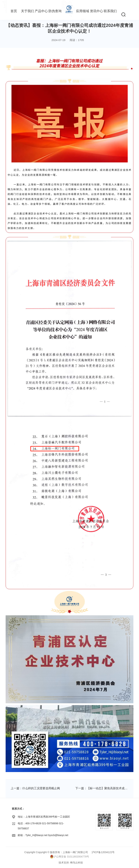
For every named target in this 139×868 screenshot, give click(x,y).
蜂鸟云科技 (77, 863)
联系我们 (110, 11)
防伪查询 (55, 11)
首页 (14, 11)
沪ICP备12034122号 (103, 852)
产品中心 (41, 11)
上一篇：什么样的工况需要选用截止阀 (35, 788)
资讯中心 (96, 11)
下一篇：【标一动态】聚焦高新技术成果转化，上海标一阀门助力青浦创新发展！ (102, 788)
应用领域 (83, 11)
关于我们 (28, 11)
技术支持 (64, 863)
